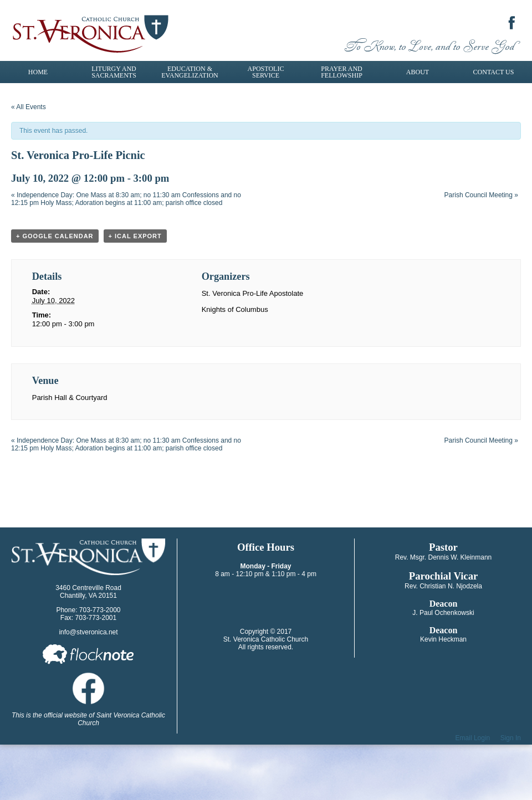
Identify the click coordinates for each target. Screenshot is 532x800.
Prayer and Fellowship (342, 72)
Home (38, 72)
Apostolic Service (266, 72)
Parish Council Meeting (481, 195)
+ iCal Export (135, 236)
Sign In (511, 738)
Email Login (473, 738)
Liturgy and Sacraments (114, 72)
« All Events (29, 107)
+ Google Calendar (55, 236)
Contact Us (494, 72)
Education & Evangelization (190, 72)
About (418, 72)
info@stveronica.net (88, 632)
